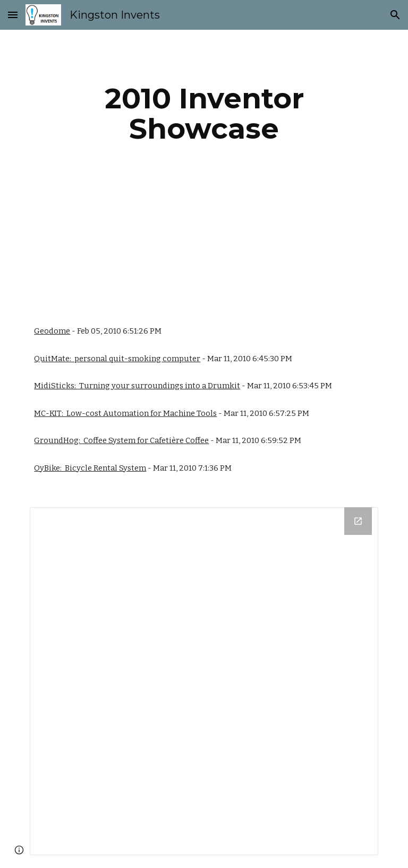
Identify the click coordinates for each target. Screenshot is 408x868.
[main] (204, 113)
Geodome (52, 331)
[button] (13, 15)
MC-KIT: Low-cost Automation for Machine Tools (125, 413)
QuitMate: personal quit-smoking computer (117, 359)
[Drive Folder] (204, 681)
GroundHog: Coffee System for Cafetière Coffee (121, 440)
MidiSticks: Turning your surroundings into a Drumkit (137, 386)
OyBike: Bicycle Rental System (90, 468)
